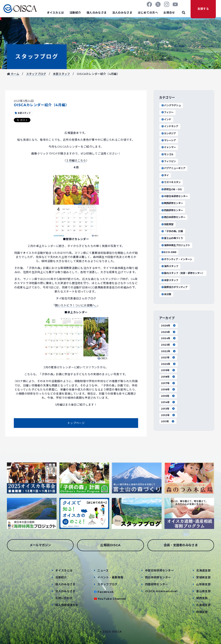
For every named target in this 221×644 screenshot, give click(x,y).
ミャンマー (168, 147)
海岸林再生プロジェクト (176, 245)
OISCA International (161, 591)
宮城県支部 (203, 577)
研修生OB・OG (171, 189)
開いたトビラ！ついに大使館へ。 (76, 305)
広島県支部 (203, 605)
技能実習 (167, 224)
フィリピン (168, 161)
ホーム (13, 74)
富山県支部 (203, 591)
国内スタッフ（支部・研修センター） (183, 273)
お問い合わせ (64, 598)
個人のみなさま (97, 13)
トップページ (76, 423)
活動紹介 (75, 13)
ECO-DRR (169, 252)
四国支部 (202, 612)
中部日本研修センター (174, 196)
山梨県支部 (203, 584)
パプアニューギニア (173, 168)
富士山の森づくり (172, 238)
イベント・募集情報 (110, 577)
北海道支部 (203, 570)
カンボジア (168, 133)
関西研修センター (172, 203)
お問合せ (169, 13)
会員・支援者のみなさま (181, 545)
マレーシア (168, 140)
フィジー (167, 112)
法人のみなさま (122, 13)
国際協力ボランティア (174, 287)
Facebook (106, 592)
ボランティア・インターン (177, 259)
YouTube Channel (112, 599)
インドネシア (170, 126)
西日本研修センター (173, 217)
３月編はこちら (76, 161)
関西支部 (202, 598)
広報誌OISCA (110, 545)
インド (166, 119)
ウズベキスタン (171, 182)
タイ (165, 175)
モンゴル (167, 154)
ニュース (103, 570)
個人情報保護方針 (67, 605)
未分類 (166, 294)
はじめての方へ (148, 13)
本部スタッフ (62, 74)
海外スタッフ (170, 266)
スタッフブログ (37, 56)
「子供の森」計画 (172, 231)
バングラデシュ (171, 105)
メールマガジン (40, 545)
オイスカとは (55, 13)
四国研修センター (172, 210)
